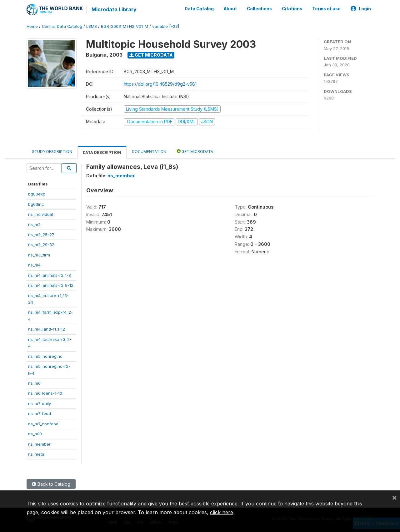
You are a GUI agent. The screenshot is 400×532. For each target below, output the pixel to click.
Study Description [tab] (52, 152)
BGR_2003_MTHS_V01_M (125, 26)
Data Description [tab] (102, 152)
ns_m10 (35, 434)
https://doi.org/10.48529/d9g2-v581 (160, 84)
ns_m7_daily (40, 403)
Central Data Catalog (62, 26)
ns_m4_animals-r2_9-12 (51, 285)
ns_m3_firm (39, 255)
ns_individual (41, 214)
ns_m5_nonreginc (45, 356)
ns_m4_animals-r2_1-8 (50, 275)
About (230, 9)
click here (222, 512)
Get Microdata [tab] (195, 151)
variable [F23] (166, 26)
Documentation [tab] (149, 152)
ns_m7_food (40, 413)
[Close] (394, 497)
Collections (259, 9)
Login (361, 9)
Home (32, 26)
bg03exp (37, 194)
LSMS (92, 26)
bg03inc (36, 204)
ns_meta (36, 454)
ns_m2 (34, 225)
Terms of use (326, 9)
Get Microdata (151, 55)
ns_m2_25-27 (41, 235)
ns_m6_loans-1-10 (45, 393)
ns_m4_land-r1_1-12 (47, 329)
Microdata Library (114, 9)
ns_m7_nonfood (43, 424)
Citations (292, 9)
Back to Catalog (51, 484)
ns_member (39, 444)
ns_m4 (34, 265)
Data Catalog (199, 9)
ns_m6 (34, 383)
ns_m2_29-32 (41, 245)
